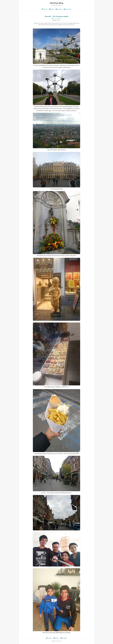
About (56, 638)
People (59, 9)
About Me (67, 9)
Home (45, 9)
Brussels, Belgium (56, 19)
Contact (64, 638)
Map (51, 9)
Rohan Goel (59, 641)
